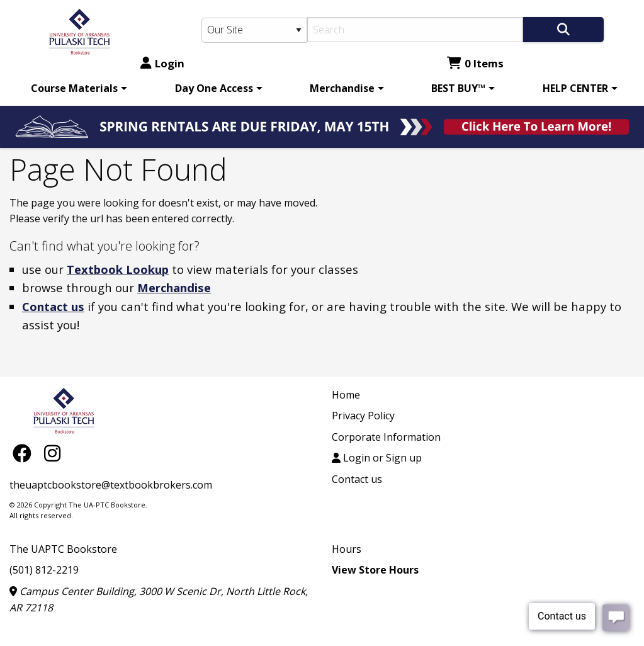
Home (346, 395)
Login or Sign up (377, 458)
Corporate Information (386, 437)
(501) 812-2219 (44, 570)
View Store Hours (375, 570)
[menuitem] (77, 88)
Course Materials (74, 88)
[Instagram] (52, 453)
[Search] (415, 30)
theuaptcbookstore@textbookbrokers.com (111, 485)
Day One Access (214, 88)
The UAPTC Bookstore (63, 549)
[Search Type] (255, 30)
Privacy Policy (363, 416)
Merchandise (342, 88)
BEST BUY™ (458, 88)
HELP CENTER (575, 88)
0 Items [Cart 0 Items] (475, 63)
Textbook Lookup (118, 269)
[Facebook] (25, 453)
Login (162, 63)
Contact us (53, 306)
